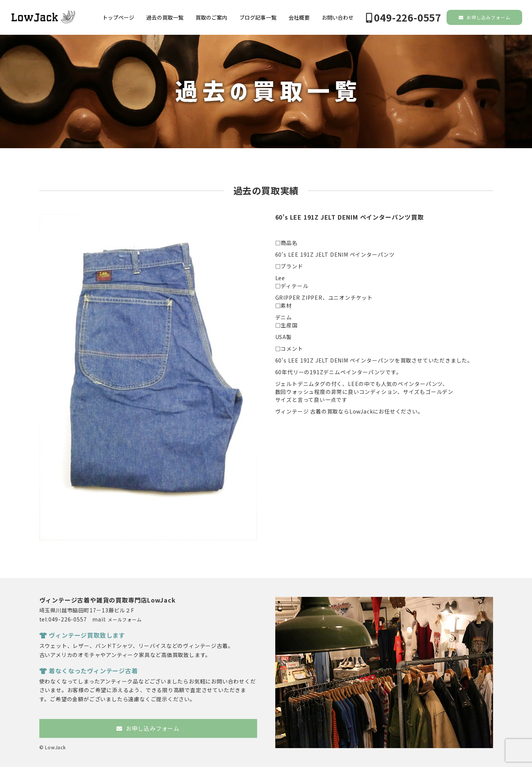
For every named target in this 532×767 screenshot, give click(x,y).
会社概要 (299, 17)
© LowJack (53, 747)
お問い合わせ (338, 17)
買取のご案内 (211, 17)
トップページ (118, 17)
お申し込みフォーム (485, 17)
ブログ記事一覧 (258, 17)
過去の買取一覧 (165, 17)
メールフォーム (125, 619)
